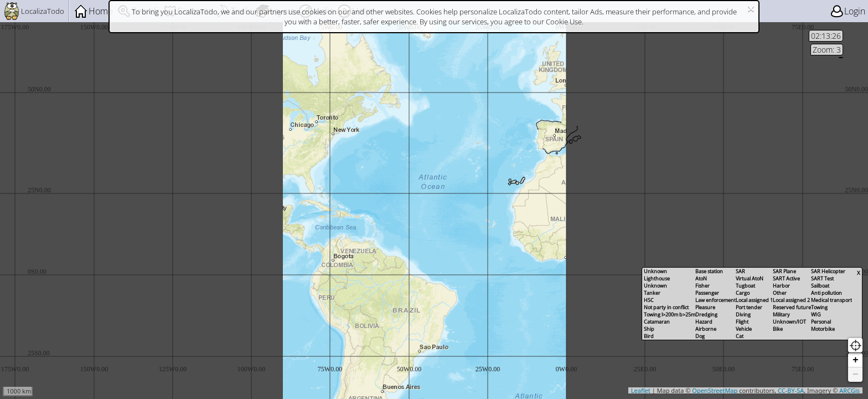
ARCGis (849, 390)
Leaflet (641, 390)
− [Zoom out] (856, 375)
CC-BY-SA (791, 390)
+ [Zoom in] (856, 360)
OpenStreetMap (715, 390)
